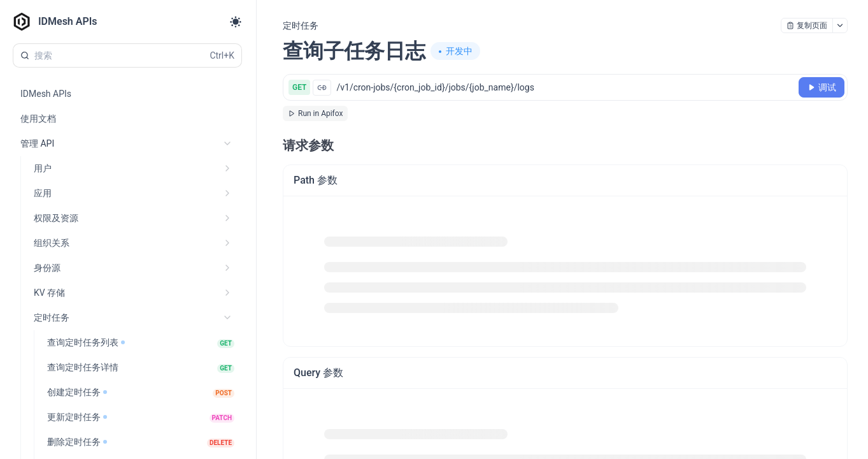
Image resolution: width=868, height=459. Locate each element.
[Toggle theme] (236, 22)
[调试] (822, 87)
